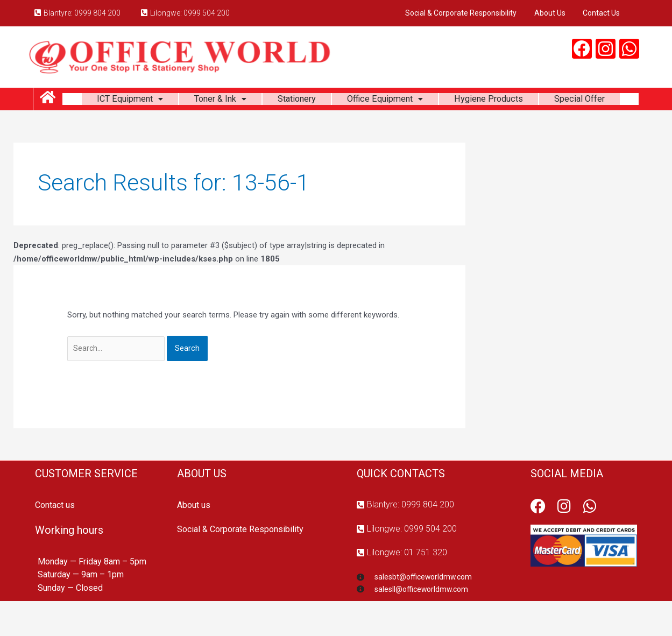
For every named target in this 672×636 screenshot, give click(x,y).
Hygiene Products (542, 101)
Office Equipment (430, 101)
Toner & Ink (253, 101)
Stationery (335, 101)
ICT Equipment (156, 101)
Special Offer (351, 128)
